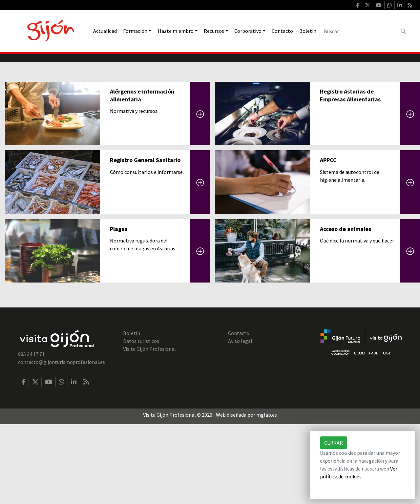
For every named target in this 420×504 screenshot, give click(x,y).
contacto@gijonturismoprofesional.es (62, 442)
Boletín (308, 31)
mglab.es (267, 494)
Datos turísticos (141, 421)
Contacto (282, 31)
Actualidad (105, 31)
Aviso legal (240, 421)
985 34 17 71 (31, 434)
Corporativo (248, 31)
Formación (135, 31)
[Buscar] (357, 31)
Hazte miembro (176, 31)
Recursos (214, 31)
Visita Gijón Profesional (149, 429)
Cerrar (334, 443)
